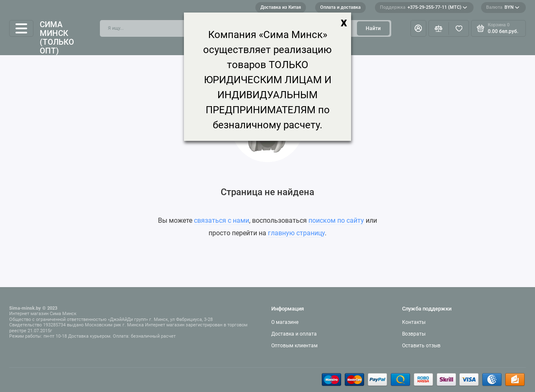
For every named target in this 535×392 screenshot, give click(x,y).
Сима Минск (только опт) (57, 38)
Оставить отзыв (421, 346)
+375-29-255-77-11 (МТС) (424, 8)
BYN (503, 8)
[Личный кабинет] (418, 28)
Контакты (414, 322)
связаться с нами (222, 220)
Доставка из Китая (281, 7)
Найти (373, 28)
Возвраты (414, 334)
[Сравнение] (439, 28)
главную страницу (296, 233)
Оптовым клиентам (294, 346)
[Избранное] (459, 28)
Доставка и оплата (294, 334)
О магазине (285, 322)
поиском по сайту (336, 220)
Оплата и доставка (340, 7)
